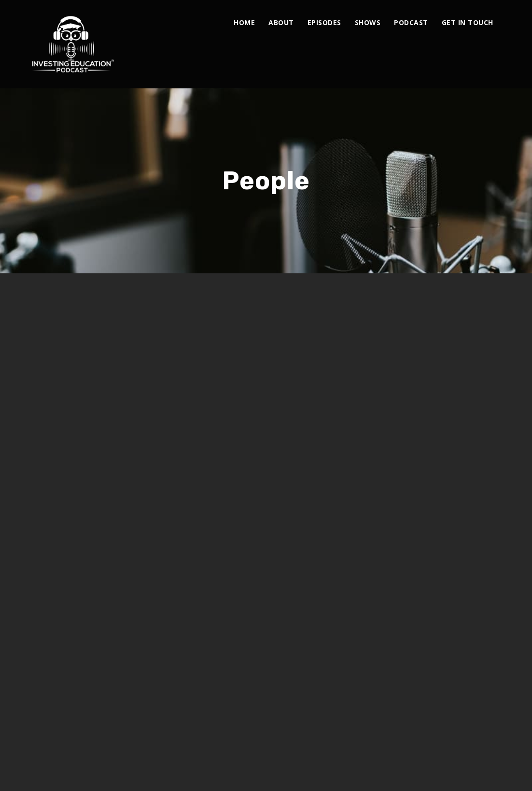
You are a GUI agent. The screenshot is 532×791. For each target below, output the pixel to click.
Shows (368, 22)
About (281, 22)
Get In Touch (468, 22)
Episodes (324, 22)
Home (244, 22)
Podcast (411, 22)
